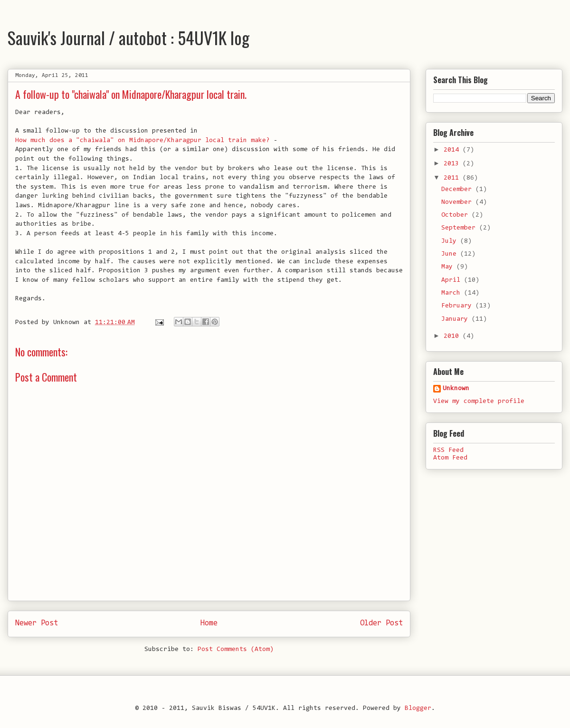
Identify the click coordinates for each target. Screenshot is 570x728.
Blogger (418, 709)
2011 (453, 178)
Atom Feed (450, 458)
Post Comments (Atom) (236, 650)
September (460, 228)
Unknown (456, 389)
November (458, 202)
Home (209, 623)
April (453, 280)
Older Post (381, 623)
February (458, 306)
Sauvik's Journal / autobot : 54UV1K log (128, 37)
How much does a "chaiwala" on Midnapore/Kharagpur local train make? (142, 141)
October (456, 215)
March (453, 293)
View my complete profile (479, 402)
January (456, 319)
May (449, 267)
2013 (453, 164)
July (451, 241)
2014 (453, 150)
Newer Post (37, 623)
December (458, 190)
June (451, 254)
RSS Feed (448, 450)
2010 (453, 336)
